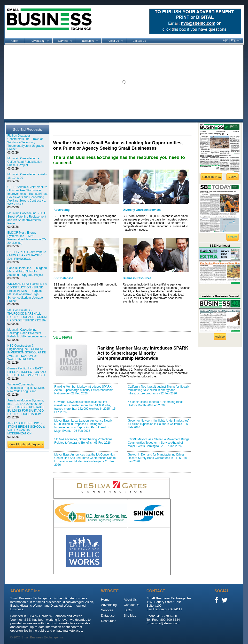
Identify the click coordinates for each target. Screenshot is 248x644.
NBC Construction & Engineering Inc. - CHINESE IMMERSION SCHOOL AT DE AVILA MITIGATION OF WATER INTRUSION (27, 352)
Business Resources (137, 278)
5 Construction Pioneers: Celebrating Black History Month (156, 404)
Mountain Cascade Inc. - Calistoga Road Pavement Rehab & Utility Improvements (27, 333)
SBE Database (63, 278)
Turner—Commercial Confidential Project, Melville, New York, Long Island (26, 388)
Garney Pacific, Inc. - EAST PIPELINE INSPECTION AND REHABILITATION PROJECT (27, 372)
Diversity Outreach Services (142, 210)
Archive (232, 177)
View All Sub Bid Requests (26, 444)
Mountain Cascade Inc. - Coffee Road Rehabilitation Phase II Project (25, 162)
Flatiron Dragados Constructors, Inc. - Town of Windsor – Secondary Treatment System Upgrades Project (26, 142)
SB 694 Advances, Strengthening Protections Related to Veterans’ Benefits (83, 441)
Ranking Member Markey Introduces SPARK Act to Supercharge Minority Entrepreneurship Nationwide (84, 390)
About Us (112, 41)
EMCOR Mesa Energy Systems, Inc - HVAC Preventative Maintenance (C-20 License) (27, 238)
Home (14, 41)
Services (62, 41)
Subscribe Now (212, 177)
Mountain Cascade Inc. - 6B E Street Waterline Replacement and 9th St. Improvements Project (27, 218)
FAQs (128, 610)
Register (236, 40)
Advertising (37, 41)
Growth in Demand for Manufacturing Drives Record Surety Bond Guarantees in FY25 (157, 458)
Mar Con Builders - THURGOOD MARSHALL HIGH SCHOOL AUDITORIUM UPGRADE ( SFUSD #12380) (27, 315)
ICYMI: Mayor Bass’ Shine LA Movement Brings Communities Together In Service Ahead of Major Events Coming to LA (159, 443)
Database (108, 615)
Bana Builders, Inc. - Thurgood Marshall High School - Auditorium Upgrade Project (27, 271)
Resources (87, 41)
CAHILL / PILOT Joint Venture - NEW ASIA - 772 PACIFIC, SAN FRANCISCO (27, 255)
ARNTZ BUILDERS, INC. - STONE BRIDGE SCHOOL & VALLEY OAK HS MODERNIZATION (26, 428)
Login (225, 40)
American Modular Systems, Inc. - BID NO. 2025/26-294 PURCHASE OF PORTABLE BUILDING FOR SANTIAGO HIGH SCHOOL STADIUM (26, 407)
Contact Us (139, 41)
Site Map (130, 615)
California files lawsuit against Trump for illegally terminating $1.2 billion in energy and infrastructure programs (159, 390)
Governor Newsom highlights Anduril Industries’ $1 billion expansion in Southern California (158, 424)
